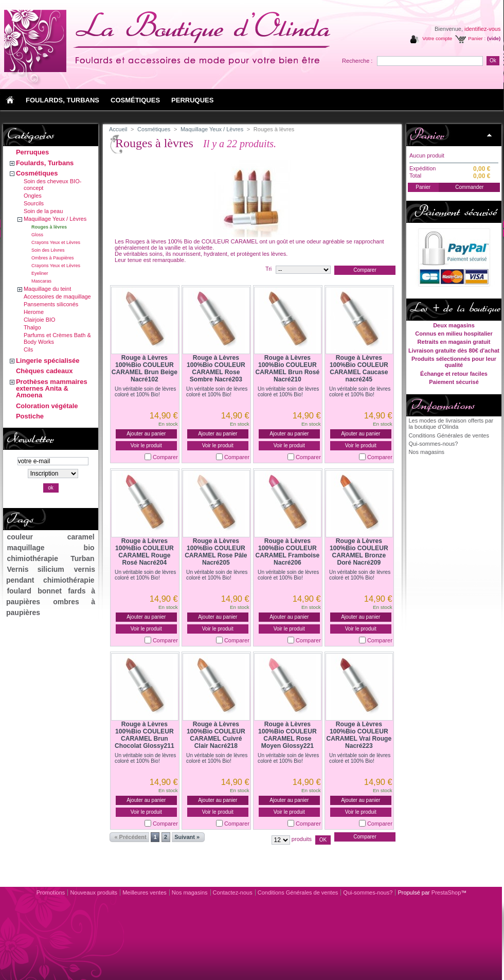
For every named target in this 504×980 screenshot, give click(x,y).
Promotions (51, 892)
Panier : (477, 38)
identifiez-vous (482, 29)
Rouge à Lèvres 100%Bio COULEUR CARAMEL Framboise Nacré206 (287, 552)
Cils (28, 349)
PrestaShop (446, 892)
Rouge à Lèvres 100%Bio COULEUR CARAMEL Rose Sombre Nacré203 (216, 369)
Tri (268, 269)
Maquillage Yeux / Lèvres (55, 219)
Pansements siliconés (51, 304)
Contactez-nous (233, 892)
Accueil (118, 129)
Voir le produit (146, 445)
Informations (442, 405)
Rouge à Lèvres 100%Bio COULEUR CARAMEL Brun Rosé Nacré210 (287, 369)
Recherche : (357, 61)
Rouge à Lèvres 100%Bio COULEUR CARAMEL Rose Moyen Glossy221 (287, 735)
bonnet (50, 591)
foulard (19, 591)
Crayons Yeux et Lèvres (56, 242)
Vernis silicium (35, 569)
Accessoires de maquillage (57, 296)
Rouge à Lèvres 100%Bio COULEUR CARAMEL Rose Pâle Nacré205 (216, 552)
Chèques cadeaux (44, 371)
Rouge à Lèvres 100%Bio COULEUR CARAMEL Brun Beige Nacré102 (145, 369)
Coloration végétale (47, 406)
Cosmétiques (37, 173)
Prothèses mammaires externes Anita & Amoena (52, 388)
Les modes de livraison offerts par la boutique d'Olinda (451, 424)
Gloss (37, 235)
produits (302, 839)
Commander (469, 187)
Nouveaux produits (94, 892)
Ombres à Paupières (53, 258)
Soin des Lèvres (48, 250)
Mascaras (41, 281)
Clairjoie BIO (40, 320)
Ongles (33, 196)
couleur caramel (50, 537)
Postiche (30, 416)
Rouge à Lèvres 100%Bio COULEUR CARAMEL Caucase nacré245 (359, 369)
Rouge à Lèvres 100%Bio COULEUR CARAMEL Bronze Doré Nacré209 (359, 552)
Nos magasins (426, 452)
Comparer (165, 457)
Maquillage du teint (47, 289)
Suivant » (187, 837)
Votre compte (437, 38)
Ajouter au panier (146, 434)
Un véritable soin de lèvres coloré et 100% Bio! (145, 392)
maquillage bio (50, 548)
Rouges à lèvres (49, 227)
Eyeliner (40, 273)
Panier (427, 135)
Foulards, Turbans (45, 163)
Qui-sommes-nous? (433, 444)
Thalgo (32, 327)
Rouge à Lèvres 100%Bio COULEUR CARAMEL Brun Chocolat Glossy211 (145, 735)
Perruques (32, 152)
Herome (34, 312)
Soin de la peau (43, 211)
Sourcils (34, 203)
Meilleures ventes (145, 892)
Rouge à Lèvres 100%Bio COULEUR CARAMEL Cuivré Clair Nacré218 (216, 735)
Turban (82, 558)
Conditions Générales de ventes (449, 435)
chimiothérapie (32, 558)
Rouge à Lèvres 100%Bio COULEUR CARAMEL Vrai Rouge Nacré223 (359, 735)
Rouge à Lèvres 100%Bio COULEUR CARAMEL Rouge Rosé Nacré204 (145, 552)
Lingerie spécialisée (48, 361)
